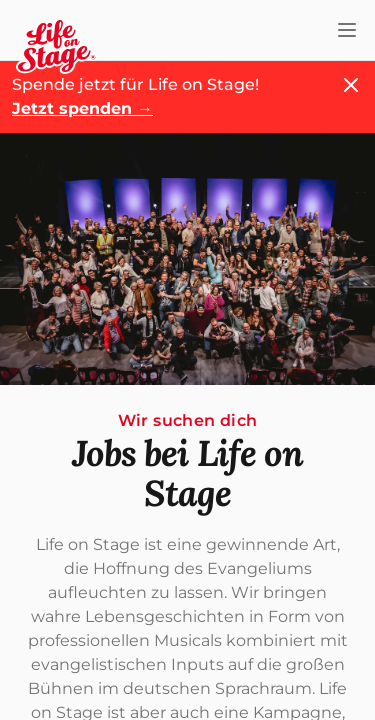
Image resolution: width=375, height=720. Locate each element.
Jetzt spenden (82, 108)
